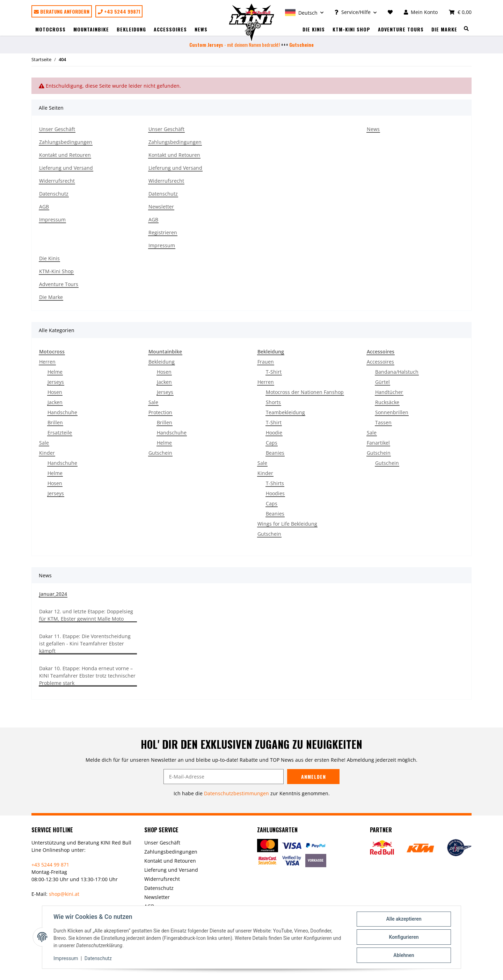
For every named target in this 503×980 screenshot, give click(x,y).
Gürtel (382, 382)
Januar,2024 (53, 594)
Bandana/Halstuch (397, 372)
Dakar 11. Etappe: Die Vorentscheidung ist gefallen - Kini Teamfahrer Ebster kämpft (85, 643)
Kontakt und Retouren (65, 155)
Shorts (273, 402)
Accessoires (380, 362)
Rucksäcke (387, 402)
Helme (55, 372)
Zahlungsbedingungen (66, 142)
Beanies (275, 453)
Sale (44, 443)
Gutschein (160, 453)
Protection (160, 412)
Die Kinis (314, 29)
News (201, 29)
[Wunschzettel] (390, 12)
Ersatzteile (60, 433)
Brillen (55, 422)
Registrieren (163, 232)
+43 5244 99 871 (50, 865)
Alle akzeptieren (404, 919)
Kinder (47, 453)
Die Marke (444, 29)
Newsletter (161, 207)
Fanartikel (378, 443)
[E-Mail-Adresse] (224, 777)
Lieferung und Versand (66, 168)
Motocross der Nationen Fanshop (305, 392)
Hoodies (275, 493)
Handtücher (389, 392)
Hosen (55, 392)
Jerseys (56, 382)
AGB (44, 207)
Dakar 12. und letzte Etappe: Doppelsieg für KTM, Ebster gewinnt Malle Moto (86, 615)
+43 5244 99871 (119, 11)
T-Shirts (275, 483)
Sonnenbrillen (392, 412)
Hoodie (274, 433)
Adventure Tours (401, 29)
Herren (47, 362)
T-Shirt (274, 372)
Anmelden (314, 777)
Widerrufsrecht (57, 181)
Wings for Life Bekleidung (287, 524)
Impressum (52, 220)
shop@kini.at (64, 894)
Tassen (383, 422)
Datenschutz (54, 194)
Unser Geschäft (57, 129)
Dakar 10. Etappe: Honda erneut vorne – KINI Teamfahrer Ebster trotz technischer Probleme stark (87, 676)
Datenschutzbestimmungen (236, 793)
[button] (304, 12)
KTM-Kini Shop (351, 29)
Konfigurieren (404, 937)
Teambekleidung (285, 412)
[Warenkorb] (457, 12)
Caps (272, 443)
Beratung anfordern (62, 11)
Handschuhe (62, 412)
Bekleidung (162, 362)
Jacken (55, 402)
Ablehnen (404, 955)
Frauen (266, 362)
